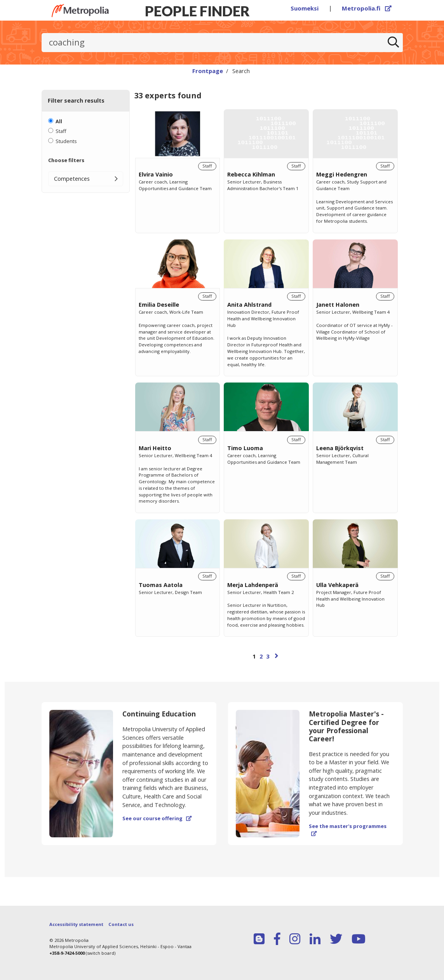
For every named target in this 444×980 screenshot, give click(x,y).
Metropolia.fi (367, 8)
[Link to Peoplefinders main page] (80, 10)
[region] (266, 393)
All (59, 121)
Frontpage (208, 71)
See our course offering (157, 818)
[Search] (393, 43)
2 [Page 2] (261, 656)
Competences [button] (72, 179)
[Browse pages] (266, 660)
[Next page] (277, 656)
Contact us (121, 924)
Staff (61, 131)
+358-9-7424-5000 (67, 953)
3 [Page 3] (268, 656)
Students (66, 141)
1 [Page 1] (254, 656)
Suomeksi (305, 8)
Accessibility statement (76, 924)
